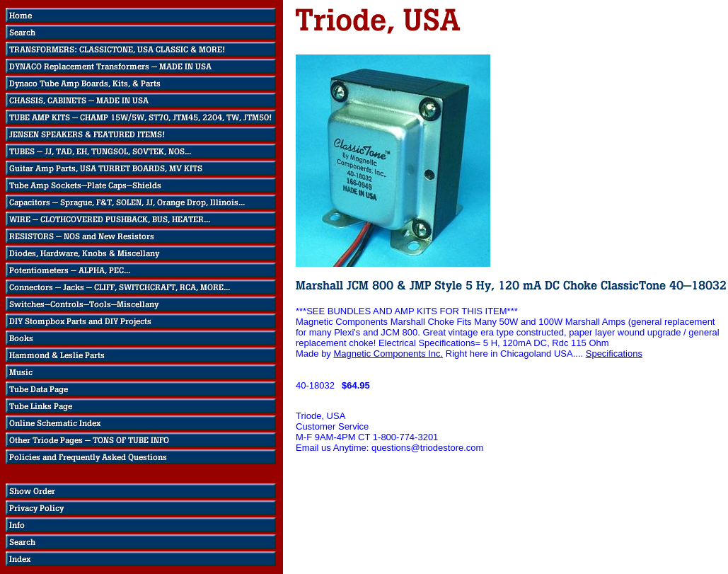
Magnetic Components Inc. (388, 354)
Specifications (614, 354)
